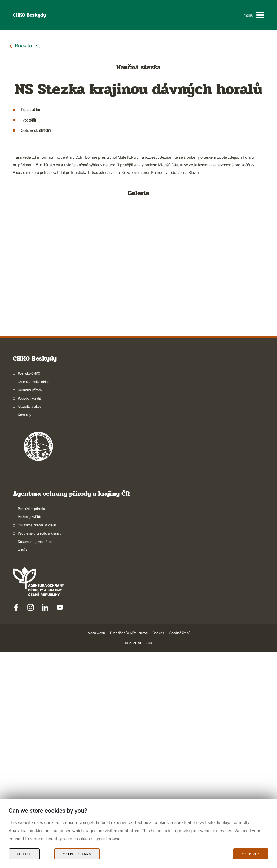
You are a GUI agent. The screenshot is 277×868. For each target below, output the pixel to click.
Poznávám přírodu (32, 725)
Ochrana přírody (30, 606)
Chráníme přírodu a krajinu (38, 741)
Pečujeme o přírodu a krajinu (40, 749)
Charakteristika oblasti (34, 598)
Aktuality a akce (30, 623)
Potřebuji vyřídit (29, 614)
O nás (22, 766)
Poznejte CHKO (29, 590)
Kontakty (24, 631)
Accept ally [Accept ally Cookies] (251, 854)
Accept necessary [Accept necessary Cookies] (77, 854)
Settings (24, 854)
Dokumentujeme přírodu (36, 758)
